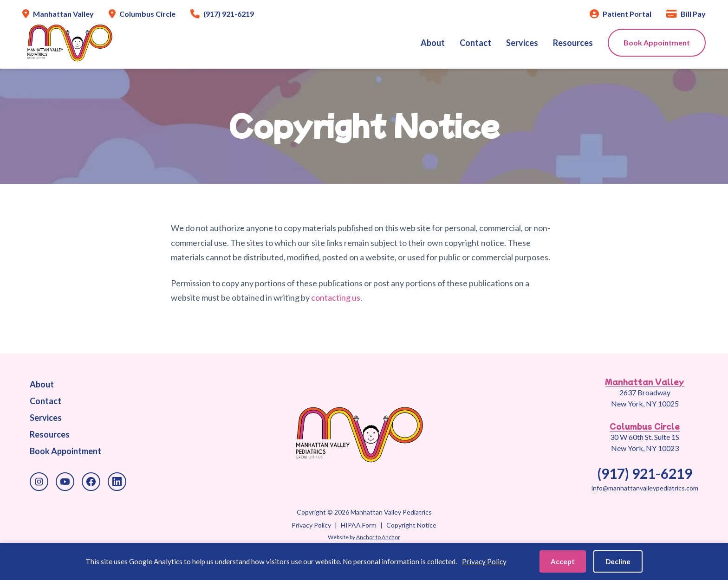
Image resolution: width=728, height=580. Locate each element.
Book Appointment (657, 42)
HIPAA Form (359, 525)
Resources (573, 43)
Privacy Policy (311, 525)
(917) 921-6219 (645, 473)
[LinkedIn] (117, 482)
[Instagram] (39, 482)
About (433, 43)
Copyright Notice (411, 525)
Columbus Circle (645, 426)
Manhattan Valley (645, 381)
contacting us (336, 297)
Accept (563, 561)
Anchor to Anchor (378, 537)
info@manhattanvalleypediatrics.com (645, 488)
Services (522, 43)
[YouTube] (65, 482)
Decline (618, 561)
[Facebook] (91, 482)
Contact (475, 43)
